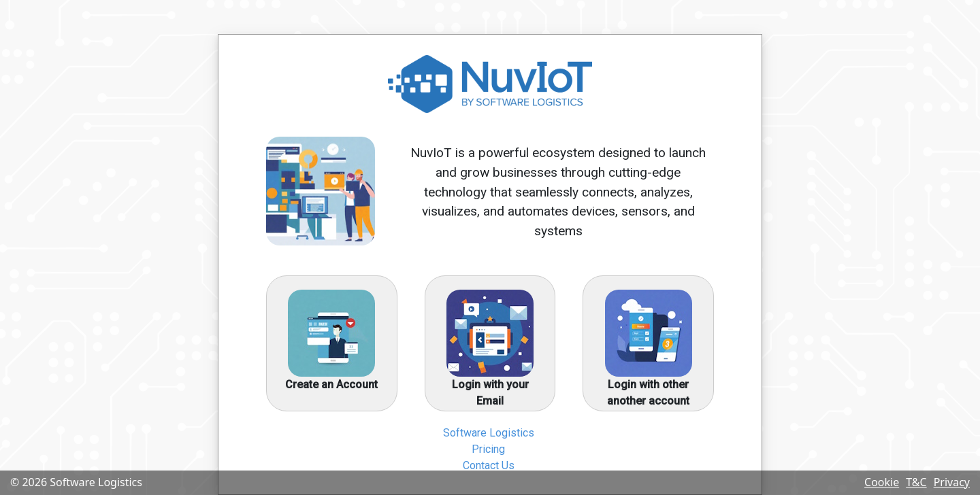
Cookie (882, 482)
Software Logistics (489, 433)
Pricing (488, 449)
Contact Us (489, 465)
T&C (916, 482)
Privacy (952, 482)
